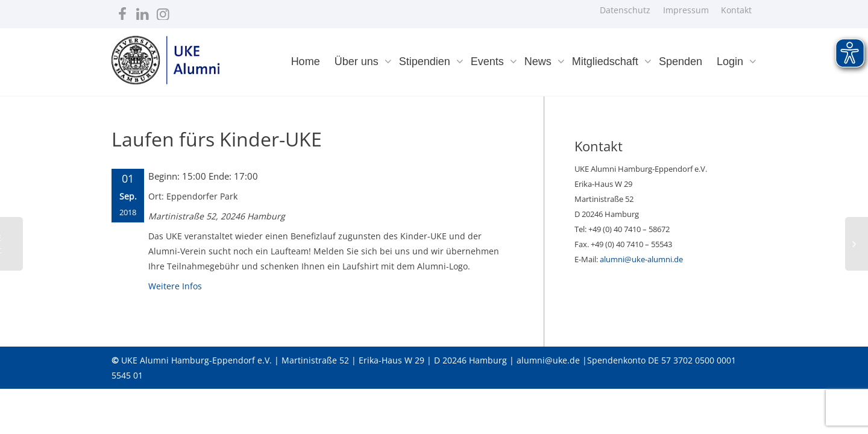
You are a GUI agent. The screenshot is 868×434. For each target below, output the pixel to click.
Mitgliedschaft (607, 61)
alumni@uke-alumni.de (641, 259)
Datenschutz (625, 10)
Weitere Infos (175, 286)
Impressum (686, 10)
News (539, 61)
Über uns (358, 61)
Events (489, 61)
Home (306, 61)
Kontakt (736, 10)
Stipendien (426, 61)
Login (731, 61)
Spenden (681, 61)
